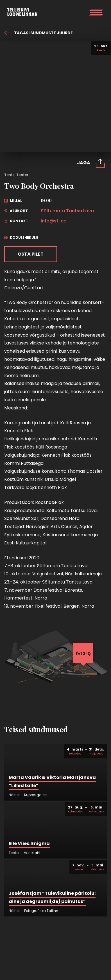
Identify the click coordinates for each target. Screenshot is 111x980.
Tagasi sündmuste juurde (38, 33)
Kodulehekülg (21, 237)
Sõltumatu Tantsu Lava (67, 211)
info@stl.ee (54, 221)
